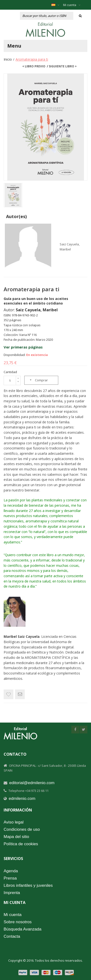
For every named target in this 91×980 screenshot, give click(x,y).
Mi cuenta (72, 5)
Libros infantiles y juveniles (28, 885)
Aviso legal (14, 822)
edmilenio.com (22, 799)
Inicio (8, 59)
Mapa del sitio (16, 837)
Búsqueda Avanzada (23, 929)
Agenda (11, 871)
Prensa (10, 878)
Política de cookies (21, 844)
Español (58, 5)
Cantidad (10, 372)
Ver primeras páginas (23, 347)
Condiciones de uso (22, 829)
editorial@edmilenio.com (32, 783)
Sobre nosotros (18, 922)
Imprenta (12, 893)
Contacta (12, 936)
